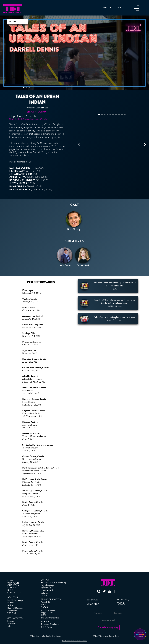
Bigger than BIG (48, 613)
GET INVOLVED (15, 618)
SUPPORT (46, 580)
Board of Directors (15, 608)
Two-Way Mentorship (50, 618)
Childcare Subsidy (49, 610)
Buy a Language (48, 585)
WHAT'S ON (13, 583)
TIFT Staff (12, 613)
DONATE (12, 588)
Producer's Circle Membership (54, 582)
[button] (24, 87)
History (11, 603)
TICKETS (45, 622)
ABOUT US (13, 597)
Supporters (12, 611)
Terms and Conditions (50, 624)
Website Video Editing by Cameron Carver (106, 636)
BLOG (10, 590)
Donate (44, 596)
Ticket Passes (46, 627)
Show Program (37, 112)
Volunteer (45, 593)
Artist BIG (45, 602)
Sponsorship (46, 588)
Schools (11, 621)
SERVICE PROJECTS (51, 599)
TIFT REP (13, 22)
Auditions (11, 624)
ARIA (43, 605)
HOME (11, 580)
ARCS (44, 615)
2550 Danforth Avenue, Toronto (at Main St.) (29, 119)
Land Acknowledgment (17, 600)
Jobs (9, 626)
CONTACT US (14, 592)
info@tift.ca (92, 600)
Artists (10, 605)
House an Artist (48, 590)
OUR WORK (13, 585)
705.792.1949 (93, 604)
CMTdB (44, 607)
